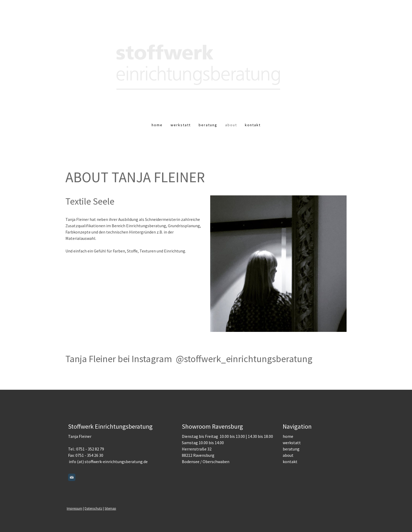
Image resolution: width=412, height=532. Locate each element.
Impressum (74, 508)
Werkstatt (181, 125)
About (231, 125)
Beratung (208, 125)
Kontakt (253, 125)
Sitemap (110, 508)
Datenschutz (93, 508)
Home (157, 125)
